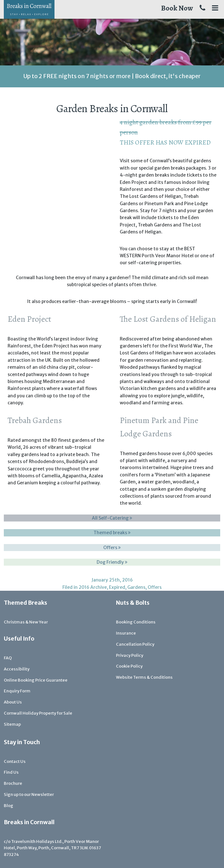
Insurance (126, 633)
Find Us (11, 772)
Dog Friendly (112, 562)
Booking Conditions (136, 622)
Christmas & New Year (26, 622)
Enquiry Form (17, 691)
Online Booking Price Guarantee (36, 680)
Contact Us (15, 761)
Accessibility (17, 669)
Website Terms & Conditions (144, 677)
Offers (112, 548)
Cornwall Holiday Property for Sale (38, 713)
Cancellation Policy (135, 644)
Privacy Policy (130, 655)
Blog (9, 806)
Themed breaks (112, 533)
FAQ (8, 658)
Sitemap (12, 724)
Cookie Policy (129, 666)
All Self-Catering (112, 518)
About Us (13, 702)
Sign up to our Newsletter (29, 794)
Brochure (13, 783)
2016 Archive (93, 587)
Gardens (136, 587)
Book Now (177, 8)
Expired (117, 587)
